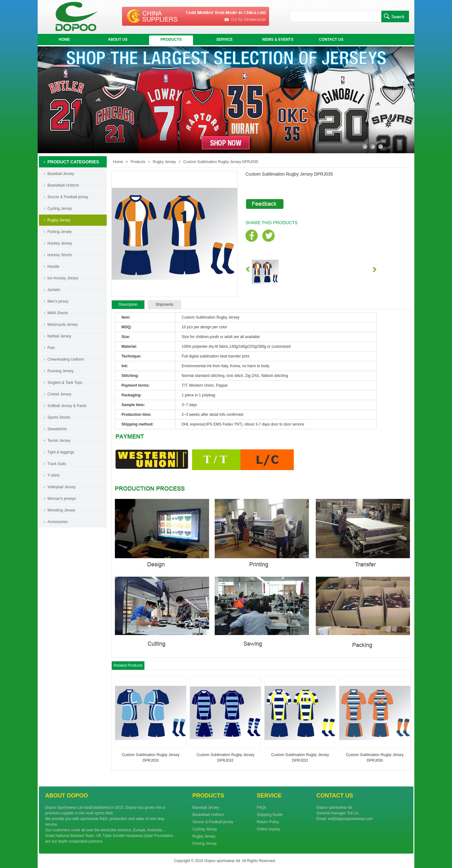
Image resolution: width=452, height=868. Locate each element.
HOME (64, 40)
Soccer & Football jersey (68, 197)
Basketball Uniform (63, 185)
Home (118, 162)
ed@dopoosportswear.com (350, 819)
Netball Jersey (59, 336)
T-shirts (54, 475)
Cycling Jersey (60, 209)
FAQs (261, 807)
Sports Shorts (59, 417)
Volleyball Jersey (61, 487)
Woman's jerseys (62, 499)
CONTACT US (331, 40)
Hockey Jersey (60, 243)
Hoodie (53, 267)
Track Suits (57, 464)
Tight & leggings (61, 452)
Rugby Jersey (59, 220)
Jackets (54, 290)
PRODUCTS (171, 40)
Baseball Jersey (61, 174)
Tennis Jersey (59, 441)
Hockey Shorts (60, 255)
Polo (51, 348)
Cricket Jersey (59, 394)
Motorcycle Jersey (63, 325)
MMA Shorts (58, 313)
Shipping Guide (270, 815)
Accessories (58, 522)
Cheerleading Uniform (66, 359)
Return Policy (268, 822)
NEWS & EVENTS (278, 40)
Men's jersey (58, 301)
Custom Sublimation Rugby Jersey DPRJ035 (221, 162)
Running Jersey (60, 371)
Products (138, 162)
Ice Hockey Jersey (63, 278)
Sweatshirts (57, 429)
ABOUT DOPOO (67, 796)
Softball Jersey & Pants (67, 406)
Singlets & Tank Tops (65, 383)
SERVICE (224, 40)
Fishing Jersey (59, 232)
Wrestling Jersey (61, 510)
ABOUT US (118, 40)
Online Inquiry (268, 829)
